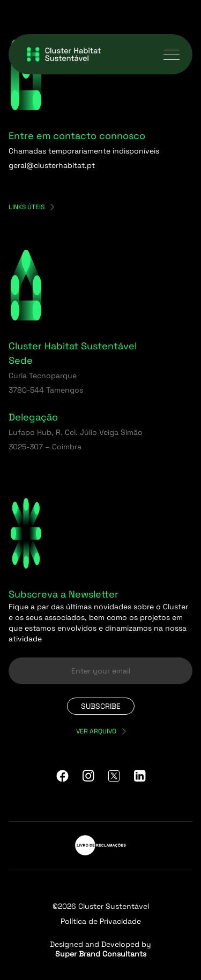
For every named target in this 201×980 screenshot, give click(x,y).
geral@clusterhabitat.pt (52, 165)
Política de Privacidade (101, 921)
